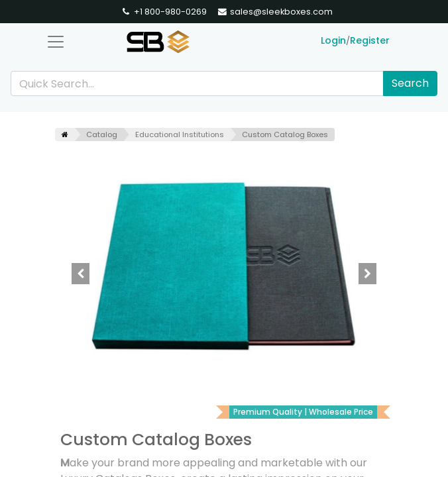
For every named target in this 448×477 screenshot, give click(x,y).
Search (410, 83)
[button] (81, 274)
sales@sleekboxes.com (275, 12)
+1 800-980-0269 (163, 12)
